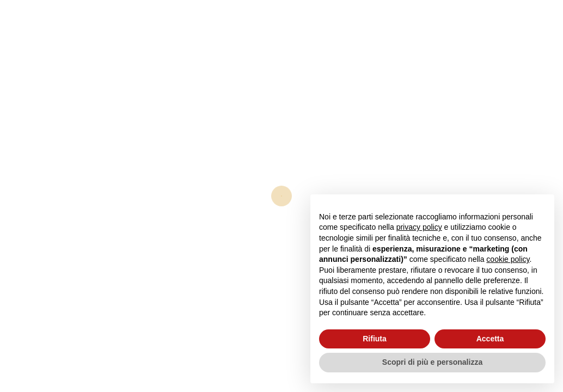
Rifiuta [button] (375, 339)
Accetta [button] (490, 339)
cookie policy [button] (508, 259)
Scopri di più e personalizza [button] (432, 362)
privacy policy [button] (419, 227)
